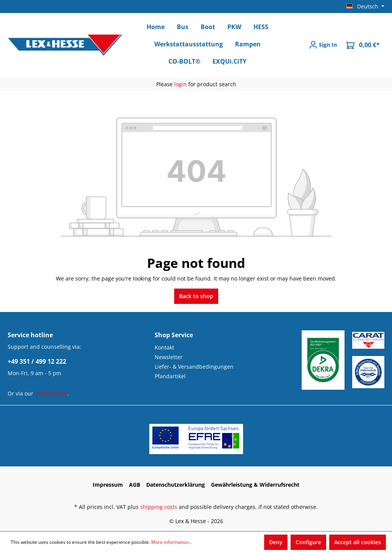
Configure (308, 542)
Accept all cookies (358, 542)
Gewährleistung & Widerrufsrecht (255, 485)
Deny (276, 542)
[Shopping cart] (363, 45)
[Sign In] (323, 45)
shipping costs (159, 507)
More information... (172, 542)
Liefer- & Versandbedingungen (194, 367)
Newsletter (169, 357)
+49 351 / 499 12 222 (37, 361)
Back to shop (196, 296)
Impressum (108, 485)
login (180, 84)
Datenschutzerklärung (176, 485)
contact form (51, 393)
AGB (135, 485)
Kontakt (164, 347)
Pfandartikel (170, 376)
